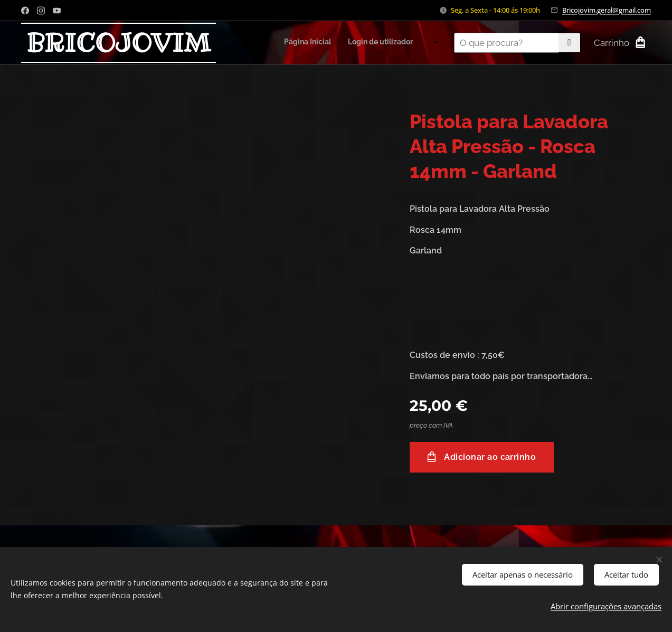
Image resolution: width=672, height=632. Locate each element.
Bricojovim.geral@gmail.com (607, 10)
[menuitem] (331, 43)
